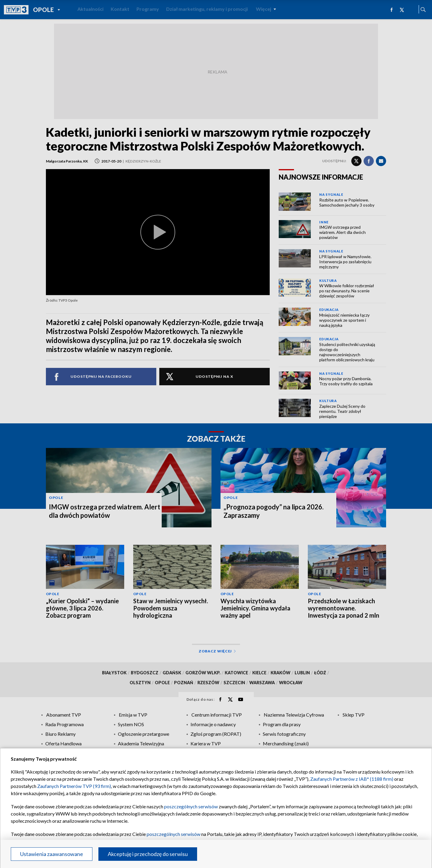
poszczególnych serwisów (191, 806)
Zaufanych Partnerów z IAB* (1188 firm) (352, 779)
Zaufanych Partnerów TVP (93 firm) (74, 786)
